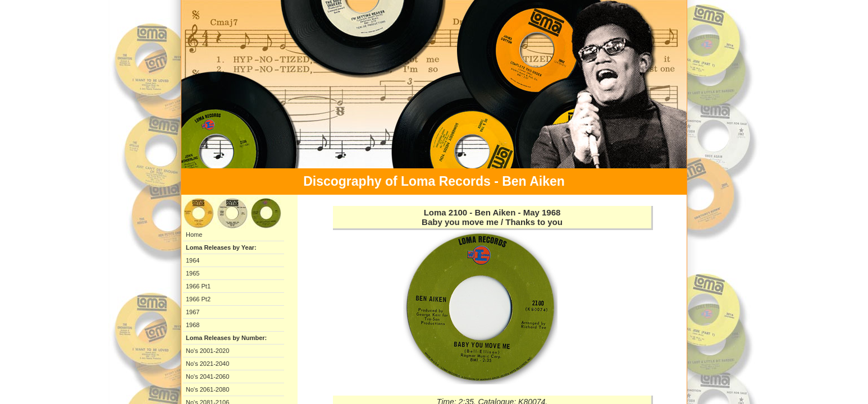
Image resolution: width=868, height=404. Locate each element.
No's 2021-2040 (207, 364)
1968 (193, 325)
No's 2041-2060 (207, 377)
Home (194, 235)
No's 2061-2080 (207, 389)
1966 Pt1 (198, 286)
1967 (193, 312)
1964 (193, 260)
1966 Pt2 (198, 299)
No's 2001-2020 (207, 351)
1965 (193, 273)
